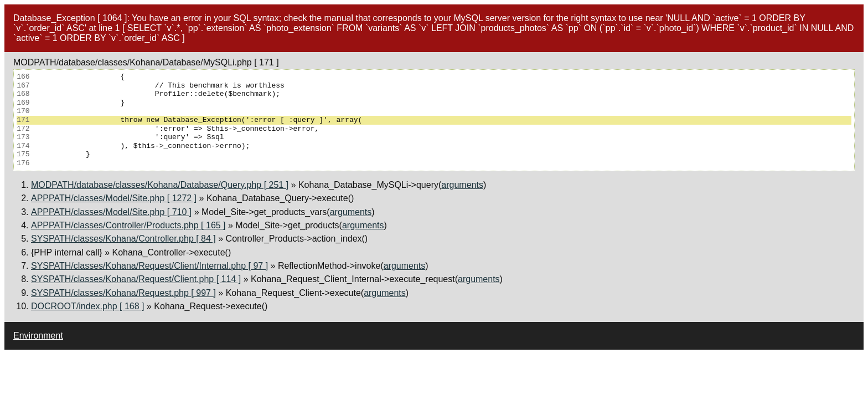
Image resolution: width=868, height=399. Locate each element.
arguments (462, 185)
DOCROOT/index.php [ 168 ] (88, 306)
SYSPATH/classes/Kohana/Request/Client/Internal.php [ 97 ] (149, 266)
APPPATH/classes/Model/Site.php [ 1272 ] (114, 198)
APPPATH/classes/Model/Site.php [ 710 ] (111, 212)
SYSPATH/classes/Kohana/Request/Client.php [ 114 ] (136, 279)
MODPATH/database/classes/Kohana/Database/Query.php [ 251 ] (160, 185)
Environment (38, 336)
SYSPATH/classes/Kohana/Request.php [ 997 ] (123, 293)
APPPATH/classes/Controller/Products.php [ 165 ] (128, 225)
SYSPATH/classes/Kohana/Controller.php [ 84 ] (123, 239)
